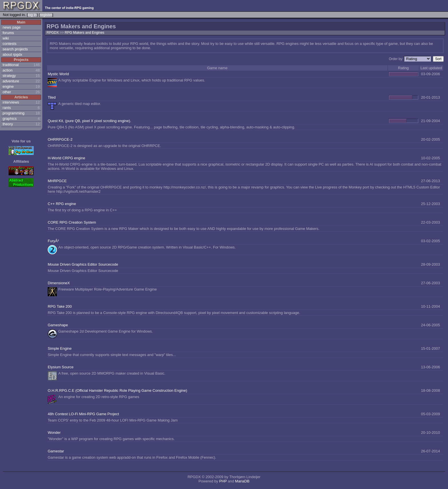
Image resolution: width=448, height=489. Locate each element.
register (46, 15)
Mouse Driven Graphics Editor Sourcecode (83, 264)
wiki (6, 38)
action (8, 70)
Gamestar (56, 451)
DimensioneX (59, 283)
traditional (11, 65)
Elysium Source (61, 367)
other (7, 92)
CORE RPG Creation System (72, 222)
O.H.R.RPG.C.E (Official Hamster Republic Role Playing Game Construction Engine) (117, 390)
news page (12, 27)
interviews (11, 102)
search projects (15, 49)
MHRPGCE (57, 181)
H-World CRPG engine (66, 158)
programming (14, 113)
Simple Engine (60, 348)
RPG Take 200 (60, 306)
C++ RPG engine (62, 204)
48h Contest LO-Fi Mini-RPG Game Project (83, 414)
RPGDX (53, 33)
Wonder (54, 433)
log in (32, 15)
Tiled (52, 97)
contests (9, 44)
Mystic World (58, 74)
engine (8, 87)
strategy (9, 76)
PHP (223, 481)
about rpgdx (12, 54)
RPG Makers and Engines (84, 33)
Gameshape (58, 325)
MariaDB (242, 481)
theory (8, 124)
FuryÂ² (53, 241)
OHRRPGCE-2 (60, 139)
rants (7, 108)
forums (8, 33)
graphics (10, 119)
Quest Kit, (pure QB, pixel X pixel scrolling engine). (89, 121)
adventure (11, 81)
